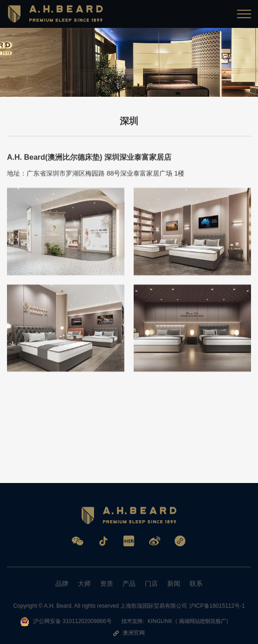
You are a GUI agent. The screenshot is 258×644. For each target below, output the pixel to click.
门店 (151, 584)
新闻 (174, 584)
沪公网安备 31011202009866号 (66, 622)
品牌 (62, 584)
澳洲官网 (129, 633)
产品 (129, 584)
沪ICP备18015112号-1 (217, 606)
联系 (196, 584)
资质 (107, 584)
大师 (84, 584)
